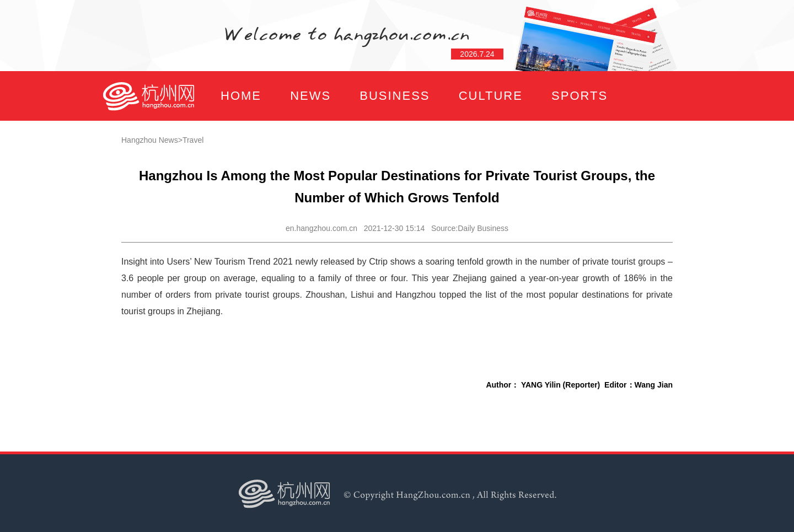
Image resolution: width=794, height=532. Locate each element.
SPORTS (580, 96)
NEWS (310, 96)
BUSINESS (395, 96)
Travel (193, 140)
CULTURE (491, 96)
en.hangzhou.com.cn (321, 228)
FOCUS (212, 145)
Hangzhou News (150, 140)
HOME (241, 96)
